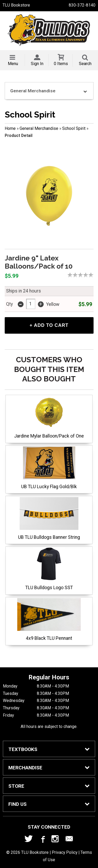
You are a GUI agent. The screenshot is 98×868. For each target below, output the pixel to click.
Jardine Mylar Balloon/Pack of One (49, 417)
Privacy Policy (65, 852)
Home (10, 128)
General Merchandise (39, 128)
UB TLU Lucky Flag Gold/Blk (49, 468)
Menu (13, 64)
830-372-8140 (82, 5)
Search (85, 64)
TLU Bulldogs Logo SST (49, 569)
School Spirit (74, 128)
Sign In (37, 64)
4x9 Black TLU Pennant (49, 619)
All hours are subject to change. (49, 726)
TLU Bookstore (16, 5)
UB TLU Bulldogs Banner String (49, 518)
